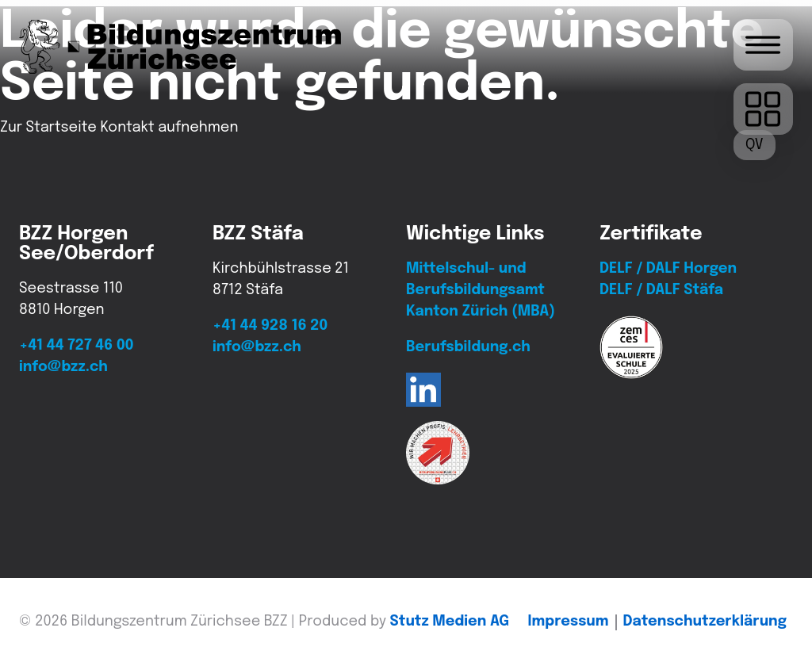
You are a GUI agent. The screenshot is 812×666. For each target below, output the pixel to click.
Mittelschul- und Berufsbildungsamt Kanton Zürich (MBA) (481, 290)
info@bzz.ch (63, 367)
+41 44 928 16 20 (270, 326)
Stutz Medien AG (450, 622)
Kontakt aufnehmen (169, 128)
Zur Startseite (48, 128)
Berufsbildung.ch (468, 347)
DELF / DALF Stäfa (661, 290)
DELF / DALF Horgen (668, 269)
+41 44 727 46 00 (76, 346)
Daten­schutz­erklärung (705, 622)
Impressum (569, 622)
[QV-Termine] (755, 145)
